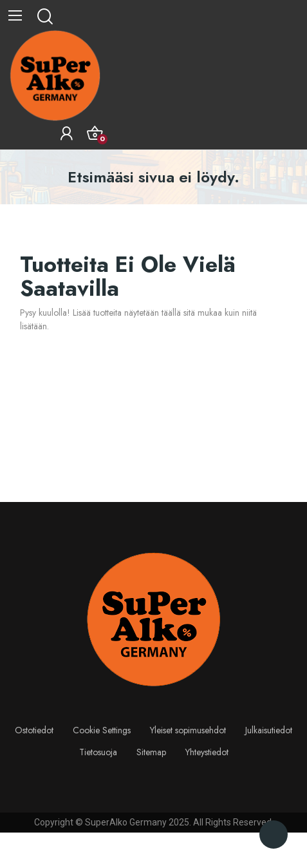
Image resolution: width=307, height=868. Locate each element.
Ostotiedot (34, 730)
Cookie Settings (102, 730)
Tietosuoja (98, 752)
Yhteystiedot (207, 752)
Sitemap (151, 752)
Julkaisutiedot (269, 730)
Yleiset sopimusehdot (188, 730)
